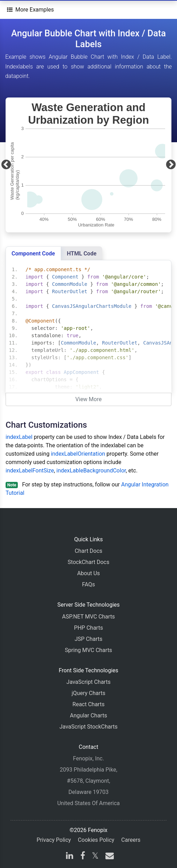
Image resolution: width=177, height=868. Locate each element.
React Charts (89, 704)
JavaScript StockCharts (88, 727)
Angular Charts (88, 715)
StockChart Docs (88, 562)
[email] (108, 857)
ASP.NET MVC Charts (88, 617)
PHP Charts (88, 628)
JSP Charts (89, 639)
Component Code (33, 254)
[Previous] (6, 165)
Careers (131, 840)
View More (88, 399)
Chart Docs (88, 551)
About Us (88, 573)
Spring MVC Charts (88, 650)
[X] (95, 857)
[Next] (171, 165)
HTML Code (82, 254)
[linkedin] (70, 857)
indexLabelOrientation (78, 454)
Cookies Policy (96, 840)
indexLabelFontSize (30, 471)
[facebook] (83, 857)
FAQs (88, 584)
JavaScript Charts (88, 682)
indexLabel (19, 437)
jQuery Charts (88, 693)
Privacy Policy (54, 840)
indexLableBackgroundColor (91, 471)
